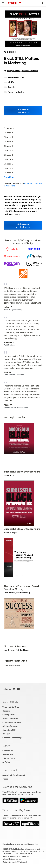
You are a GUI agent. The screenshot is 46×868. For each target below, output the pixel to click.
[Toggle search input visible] (43, 3)
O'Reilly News (8, 715)
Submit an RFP (9, 730)
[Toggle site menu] (3, 3)
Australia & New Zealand (14, 775)
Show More (9, 177)
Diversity (6, 734)
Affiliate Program (10, 726)
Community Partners (12, 722)
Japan (5, 779)
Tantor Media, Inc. (16, 92)
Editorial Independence (12, 859)
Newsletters (8, 754)
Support (7, 746)
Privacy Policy (9, 758)
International (10, 770)
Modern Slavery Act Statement (15, 862)
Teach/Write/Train (11, 707)
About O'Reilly (10, 702)
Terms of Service (9, 856)
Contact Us (8, 751)
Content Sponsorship (12, 738)
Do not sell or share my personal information (20, 844)
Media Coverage (10, 719)
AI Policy (6, 762)
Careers (6, 711)
